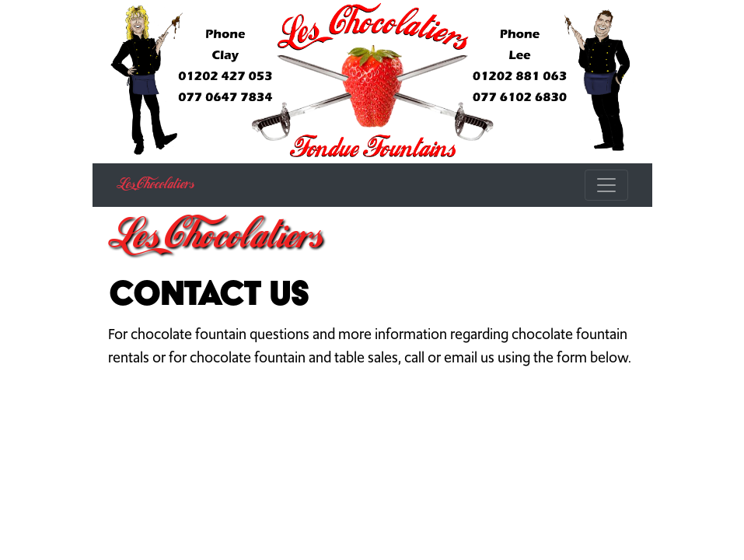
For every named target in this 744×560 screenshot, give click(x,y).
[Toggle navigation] (606, 185)
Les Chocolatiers (155, 185)
